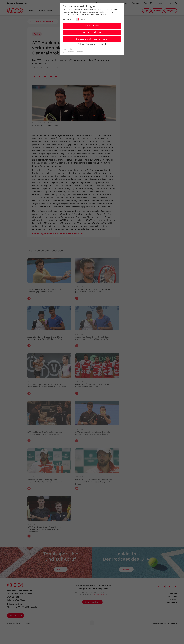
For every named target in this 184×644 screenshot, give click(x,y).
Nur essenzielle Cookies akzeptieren (92, 39)
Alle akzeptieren (92, 26)
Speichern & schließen (92, 32)
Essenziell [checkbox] (70, 19)
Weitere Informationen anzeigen (92, 44)
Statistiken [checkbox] (83, 19)
